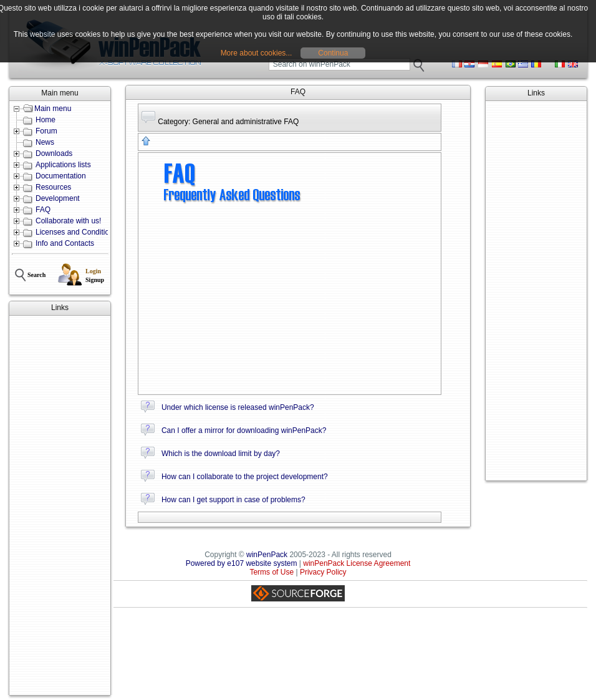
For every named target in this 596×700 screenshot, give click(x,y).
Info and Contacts (65, 243)
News (45, 142)
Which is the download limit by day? (221, 454)
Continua (333, 53)
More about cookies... (257, 53)
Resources (53, 187)
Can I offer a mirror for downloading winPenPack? (244, 430)
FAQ (43, 210)
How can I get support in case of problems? (233, 500)
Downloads (54, 153)
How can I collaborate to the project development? (245, 477)
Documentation (61, 176)
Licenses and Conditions (76, 232)
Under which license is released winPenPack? (238, 407)
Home (46, 120)
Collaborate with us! (68, 221)
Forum (46, 131)
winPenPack (267, 555)
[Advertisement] (60, 505)
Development (58, 198)
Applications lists (63, 165)
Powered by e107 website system (242, 563)
